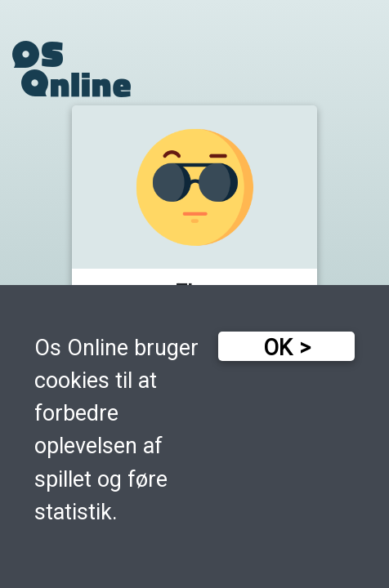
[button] (194, 212)
